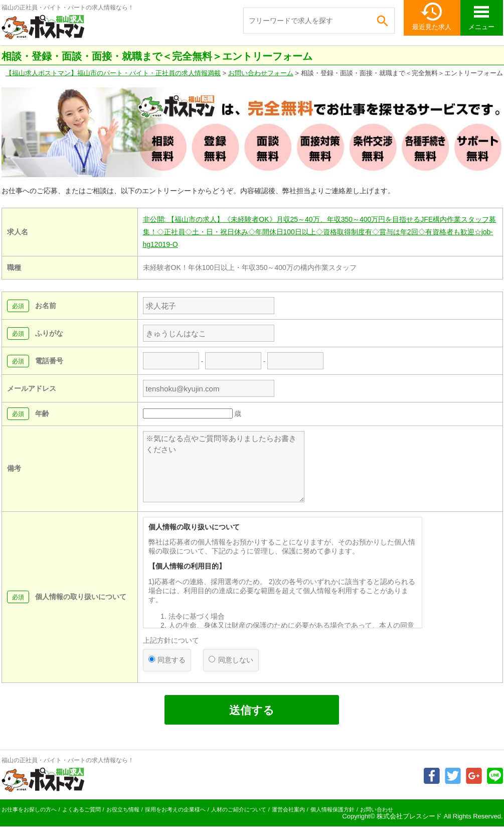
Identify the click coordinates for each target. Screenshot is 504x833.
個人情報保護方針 (332, 809)
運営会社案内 (288, 809)
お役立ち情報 (123, 809)
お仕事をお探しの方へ (29, 809)
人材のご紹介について (239, 809)
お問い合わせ (377, 809)
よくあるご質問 (81, 809)
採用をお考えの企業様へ (175, 809)
